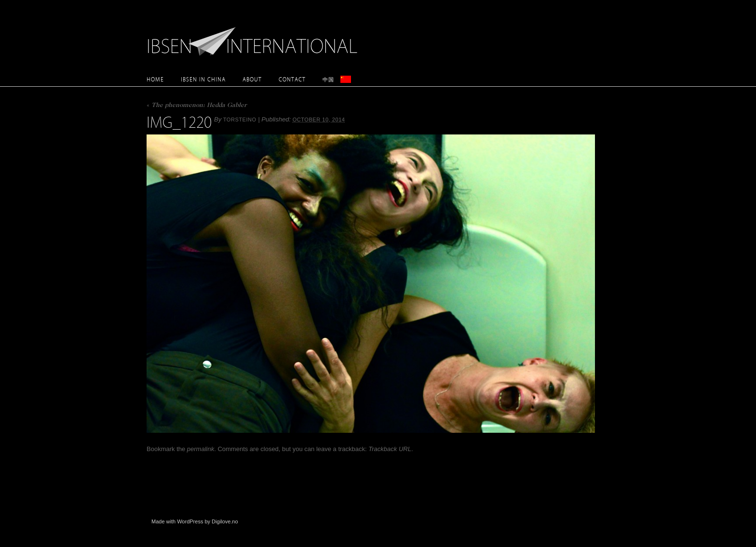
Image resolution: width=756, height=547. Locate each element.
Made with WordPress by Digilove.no (195, 521)
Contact (292, 79)
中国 (328, 79)
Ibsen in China (203, 79)
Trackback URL (390, 449)
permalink (201, 449)
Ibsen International (255, 36)
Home (155, 79)
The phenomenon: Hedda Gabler (197, 106)
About (252, 79)
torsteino (240, 120)
